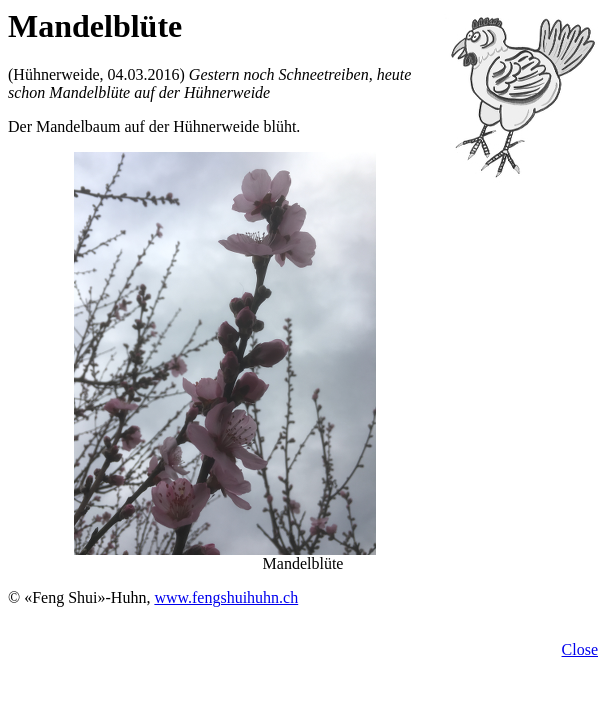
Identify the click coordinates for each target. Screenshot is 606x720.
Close (580, 649)
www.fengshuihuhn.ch (226, 597)
